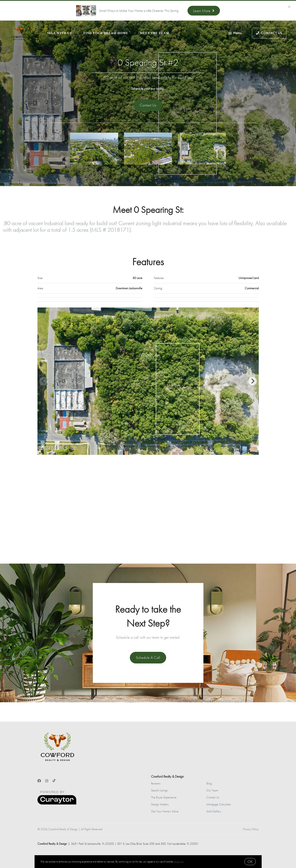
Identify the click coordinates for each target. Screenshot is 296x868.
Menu (235, 33)
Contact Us (213, 797)
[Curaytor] (57, 804)
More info (179, 862)
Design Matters (160, 804)
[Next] (253, 381)
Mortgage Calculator (219, 804)
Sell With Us (59, 33)
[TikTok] (54, 781)
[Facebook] (39, 781)
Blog (209, 783)
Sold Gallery (214, 811)
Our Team (212, 790)
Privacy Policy (251, 829)
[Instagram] (47, 781)
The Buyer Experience (164, 797)
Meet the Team (154, 33)
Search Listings (159, 790)
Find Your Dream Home (106, 33)
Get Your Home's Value (165, 811)
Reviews (156, 783)
